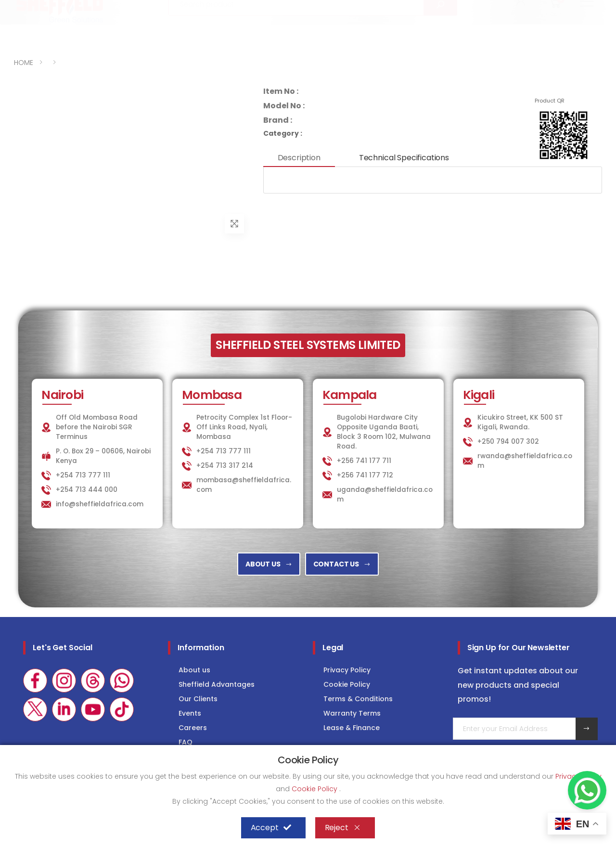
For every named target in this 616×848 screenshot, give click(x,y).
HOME (24, 63)
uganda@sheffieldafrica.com (385, 495)
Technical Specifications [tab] (404, 158)
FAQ (186, 742)
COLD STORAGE (502, 8)
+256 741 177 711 (364, 461)
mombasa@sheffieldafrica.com (244, 485)
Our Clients (198, 699)
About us (194, 670)
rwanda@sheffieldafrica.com (525, 461)
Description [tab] (299, 158)
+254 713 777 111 (43, 8)
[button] (521, 33)
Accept (271, 828)
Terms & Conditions (358, 699)
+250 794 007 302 (508, 442)
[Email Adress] (514, 729)
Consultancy (573, 8)
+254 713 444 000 (87, 490)
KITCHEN (389, 8)
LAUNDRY (441, 8)
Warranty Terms (352, 713)
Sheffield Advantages (217, 684)
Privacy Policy (347, 670)
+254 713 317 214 (225, 466)
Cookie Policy (347, 684)
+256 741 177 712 (365, 475)
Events (190, 713)
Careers (193, 728)
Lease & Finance (352, 728)
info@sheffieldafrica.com (133, 8)
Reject (343, 828)
